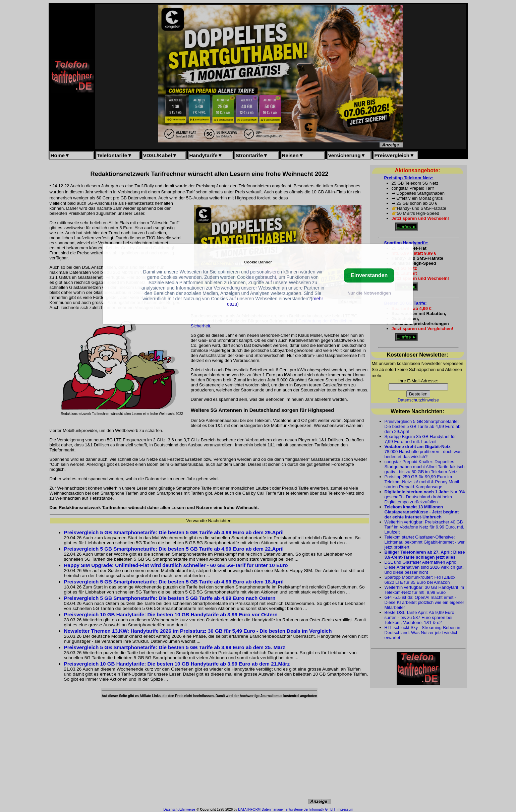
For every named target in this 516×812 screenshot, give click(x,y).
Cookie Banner (258, 262)
